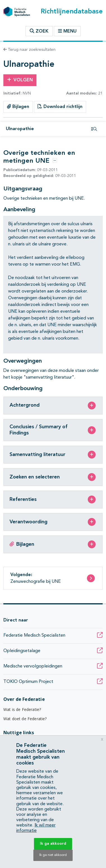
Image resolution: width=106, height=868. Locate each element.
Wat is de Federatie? (22, 709)
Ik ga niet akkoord (53, 855)
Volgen (20, 80)
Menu (67, 31)
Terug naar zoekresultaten (29, 50)
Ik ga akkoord (53, 844)
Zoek (39, 31)
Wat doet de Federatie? (25, 719)
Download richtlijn (60, 107)
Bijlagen (18, 107)
